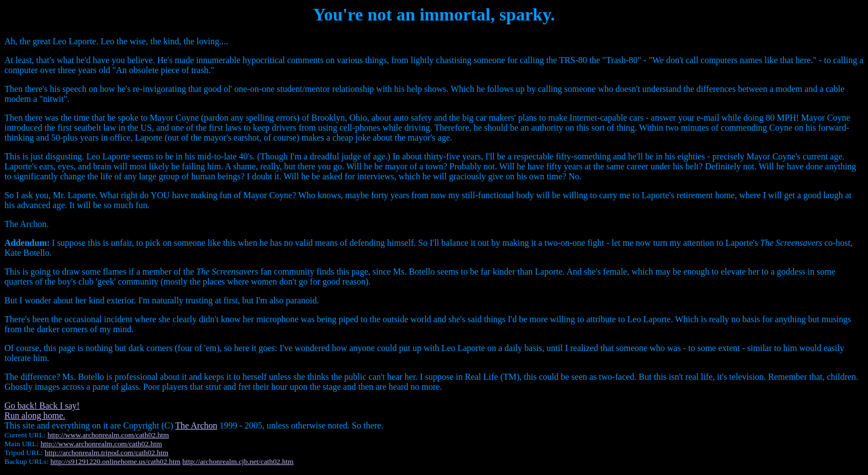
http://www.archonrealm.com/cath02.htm (108, 435)
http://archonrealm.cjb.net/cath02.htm (238, 461)
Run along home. (35, 415)
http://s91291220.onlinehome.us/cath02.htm (115, 461)
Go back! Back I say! (42, 406)
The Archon (197, 425)
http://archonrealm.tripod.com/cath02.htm (107, 453)
